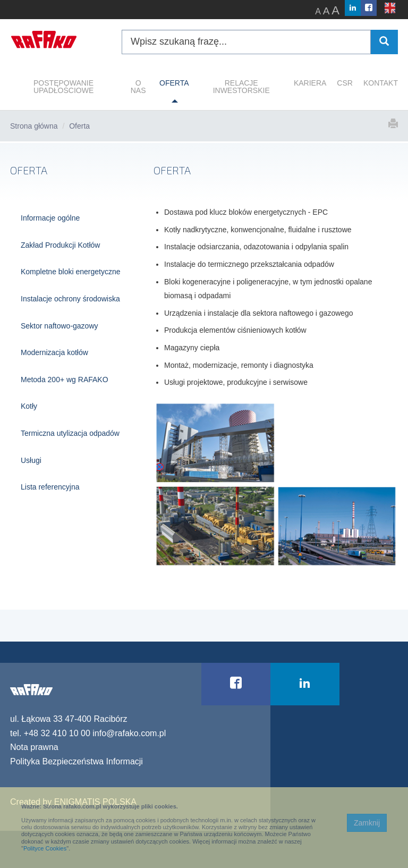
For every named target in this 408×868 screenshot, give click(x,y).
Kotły (29, 406)
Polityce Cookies (45, 848)
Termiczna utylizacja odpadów (70, 433)
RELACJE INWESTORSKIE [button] (241, 87)
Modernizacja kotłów (54, 352)
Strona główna (34, 126)
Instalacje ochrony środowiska (70, 299)
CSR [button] (345, 83)
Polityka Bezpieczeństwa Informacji (76, 761)
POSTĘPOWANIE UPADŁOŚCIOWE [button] (63, 87)
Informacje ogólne (50, 218)
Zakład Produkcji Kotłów (60, 245)
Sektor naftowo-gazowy (59, 326)
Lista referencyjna (50, 487)
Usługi (31, 460)
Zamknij (367, 823)
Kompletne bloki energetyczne (71, 272)
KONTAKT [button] (381, 83)
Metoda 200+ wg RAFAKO (65, 380)
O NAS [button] (138, 87)
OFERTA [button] (174, 83)
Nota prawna (34, 747)
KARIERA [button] (310, 83)
